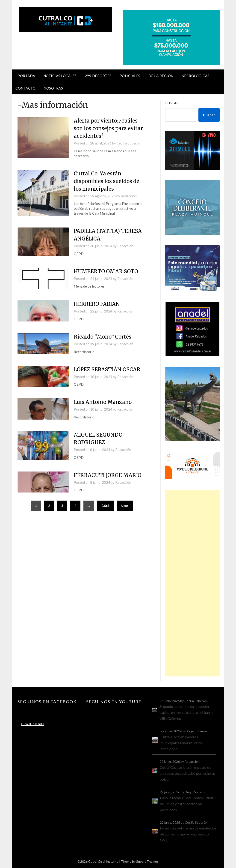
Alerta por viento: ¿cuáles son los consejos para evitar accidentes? (108, 128)
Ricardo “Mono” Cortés (103, 337)
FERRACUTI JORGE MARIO (108, 475)
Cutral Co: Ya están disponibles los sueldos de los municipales (106, 181)
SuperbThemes (147, 861)
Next (125, 506)
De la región (161, 76)
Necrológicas (196, 76)
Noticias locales (60, 76)
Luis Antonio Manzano (103, 402)
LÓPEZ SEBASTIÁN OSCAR (107, 369)
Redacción (129, 196)
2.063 (105, 506)
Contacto (25, 88)
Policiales (130, 76)
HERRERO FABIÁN (97, 304)
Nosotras (53, 88)
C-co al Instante (33, 724)
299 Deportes (98, 76)
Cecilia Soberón (129, 143)
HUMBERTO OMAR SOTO (106, 271)
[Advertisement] (192, 583)
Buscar (172, 103)
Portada (26, 76)
